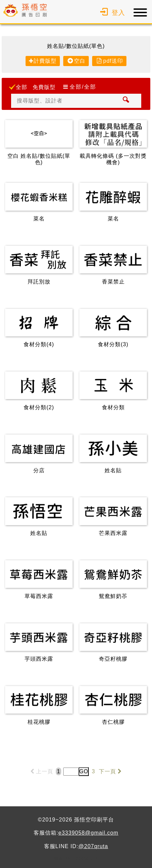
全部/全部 (83, 87)
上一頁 (41, 771)
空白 (80, 61)
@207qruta (93, 846)
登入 (112, 13)
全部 (22, 87)
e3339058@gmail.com (88, 833)
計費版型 (45, 61)
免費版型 (44, 87)
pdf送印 (113, 61)
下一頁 (111, 771)
